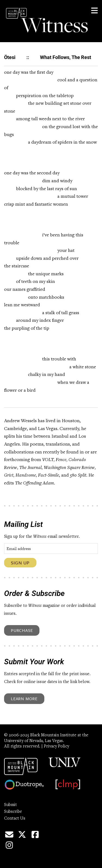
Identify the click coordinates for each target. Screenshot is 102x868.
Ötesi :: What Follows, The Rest (48, 57)
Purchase (22, 630)
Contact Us (15, 818)
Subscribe (13, 812)
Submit (10, 805)
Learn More (24, 699)
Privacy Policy (56, 746)
